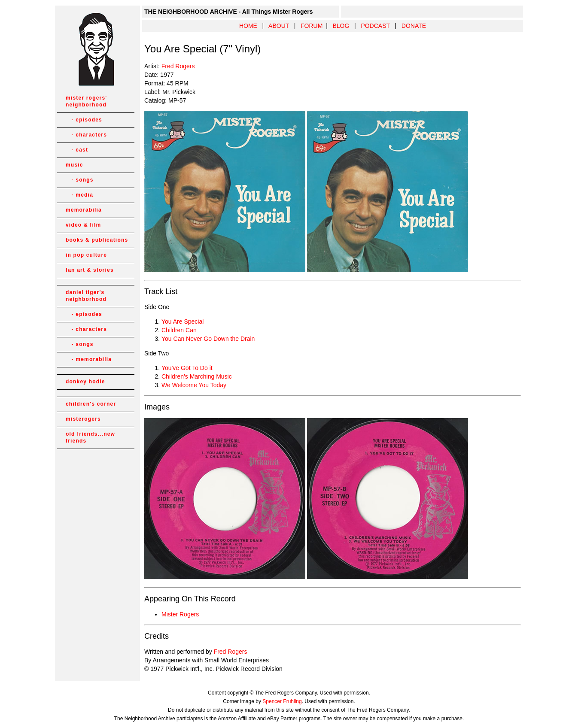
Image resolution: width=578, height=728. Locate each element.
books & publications (97, 240)
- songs (80, 180)
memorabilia (84, 210)
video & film (83, 225)
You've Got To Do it (187, 368)
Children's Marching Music (197, 376)
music (75, 165)
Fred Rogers (178, 66)
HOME (248, 26)
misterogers (83, 419)
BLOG (341, 26)
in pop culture (86, 255)
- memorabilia (89, 359)
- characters (86, 135)
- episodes (84, 120)
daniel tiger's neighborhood (86, 296)
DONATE (414, 26)
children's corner (91, 404)
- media (79, 195)
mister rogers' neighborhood (86, 101)
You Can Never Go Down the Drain (208, 339)
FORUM (312, 26)
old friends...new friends (90, 437)
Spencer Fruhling (282, 701)
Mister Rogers (180, 614)
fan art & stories (90, 270)
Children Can (179, 330)
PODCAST (375, 26)
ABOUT (279, 26)
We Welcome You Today (194, 385)
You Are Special (183, 322)
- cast (77, 150)
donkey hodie (85, 382)
